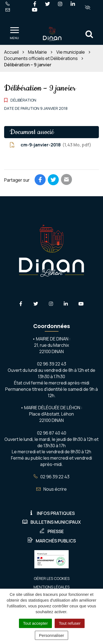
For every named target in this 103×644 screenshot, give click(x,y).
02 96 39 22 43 (51, 477)
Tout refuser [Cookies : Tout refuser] (70, 623)
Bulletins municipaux (51, 522)
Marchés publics (52, 541)
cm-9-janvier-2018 (50, 145)
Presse (51, 531)
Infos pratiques (52, 513)
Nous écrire (51, 489)
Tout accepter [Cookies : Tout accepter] (35, 623)
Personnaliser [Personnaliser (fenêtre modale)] (52, 635)
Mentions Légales (51, 587)
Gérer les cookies (52, 578)
